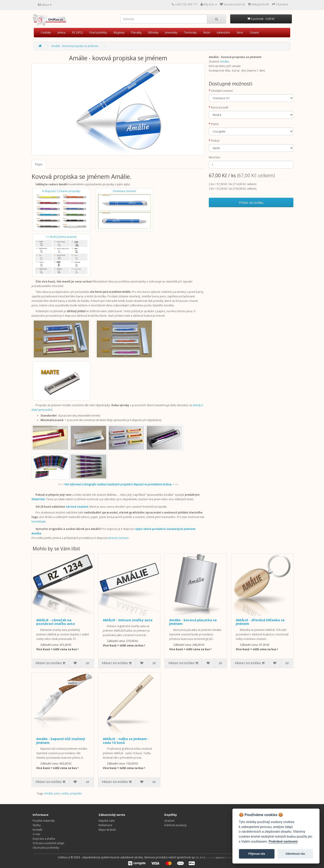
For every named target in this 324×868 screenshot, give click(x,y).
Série (240, 33)
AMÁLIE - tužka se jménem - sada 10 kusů (126, 741)
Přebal (215, 141)
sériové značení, (77, 507)
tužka (65, 793)
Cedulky (46, 33)
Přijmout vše (257, 854)
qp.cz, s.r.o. (199, 857)
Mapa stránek (107, 830)
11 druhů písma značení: (61, 255)
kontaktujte (39, 521)
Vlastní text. (38, 499)
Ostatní (254, 33)
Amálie (225, 62)
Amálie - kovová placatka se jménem (193, 622)
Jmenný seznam (119, 538)
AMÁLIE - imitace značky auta (128, 620)
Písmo (215, 124)
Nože (207, 33)
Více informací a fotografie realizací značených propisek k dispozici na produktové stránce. (118, 484)
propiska (76, 793)
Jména (62, 33)
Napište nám (107, 821)
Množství (214, 157)
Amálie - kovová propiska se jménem (75, 46)
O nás (36, 834)
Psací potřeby (98, 33)
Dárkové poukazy (175, 825)
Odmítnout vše (295, 854)
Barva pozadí (220, 107)
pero (57, 793)
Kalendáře (223, 33)
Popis (39, 164)
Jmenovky (171, 33)
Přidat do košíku (251, 202)
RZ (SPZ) (77, 33)
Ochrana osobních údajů (48, 843)
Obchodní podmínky (46, 848)
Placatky (136, 33)
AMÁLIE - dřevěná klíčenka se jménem (260, 622)
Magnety (119, 33)
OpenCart (220, 858)
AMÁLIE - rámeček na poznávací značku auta (55, 622)
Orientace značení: (124, 210)
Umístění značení (222, 91)
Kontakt (37, 830)
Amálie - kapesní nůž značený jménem (61, 741)
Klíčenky (153, 33)
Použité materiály (44, 821)
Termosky (190, 33)
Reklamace (105, 825)
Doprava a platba (44, 839)
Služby (37, 825)
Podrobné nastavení (283, 842)
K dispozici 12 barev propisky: (61, 210)
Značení (169, 821)
